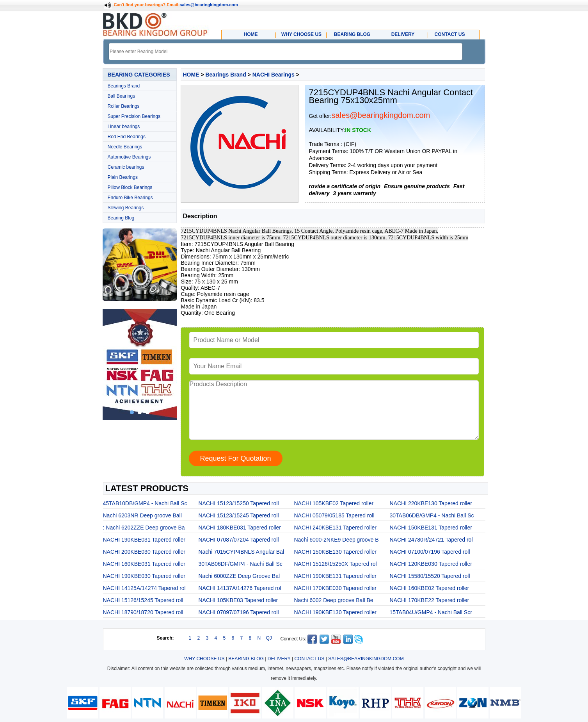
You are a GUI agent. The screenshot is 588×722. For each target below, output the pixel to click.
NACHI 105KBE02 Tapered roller (334, 503)
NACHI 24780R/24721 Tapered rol (431, 540)
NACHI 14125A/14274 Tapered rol (144, 588)
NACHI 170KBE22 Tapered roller (430, 600)
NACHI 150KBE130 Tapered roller (335, 552)
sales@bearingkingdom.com (209, 5)
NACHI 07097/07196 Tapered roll (239, 612)
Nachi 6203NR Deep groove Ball (142, 515)
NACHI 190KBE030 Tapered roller (144, 576)
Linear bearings (124, 127)
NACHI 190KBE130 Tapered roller (335, 612)
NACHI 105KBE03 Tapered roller (238, 600)
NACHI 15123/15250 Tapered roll (239, 503)
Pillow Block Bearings (130, 187)
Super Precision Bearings (134, 116)
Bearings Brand (124, 86)
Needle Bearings (125, 147)
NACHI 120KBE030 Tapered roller (431, 564)
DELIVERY (279, 659)
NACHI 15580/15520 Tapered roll (430, 576)
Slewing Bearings (126, 208)
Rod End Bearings (127, 137)
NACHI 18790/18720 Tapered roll (143, 612)
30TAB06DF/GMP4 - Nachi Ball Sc (241, 564)
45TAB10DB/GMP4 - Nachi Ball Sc (145, 503)
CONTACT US (309, 659)
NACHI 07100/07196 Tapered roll (430, 552)
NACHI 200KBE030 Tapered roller (144, 552)
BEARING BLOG (246, 659)
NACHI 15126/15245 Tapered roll (143, 600)
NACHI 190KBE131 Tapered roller (335, 576)
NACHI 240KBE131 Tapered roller (335, 528)
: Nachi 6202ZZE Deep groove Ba (144, 528)
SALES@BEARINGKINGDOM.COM (366, 659)
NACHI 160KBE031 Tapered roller (144, 564)
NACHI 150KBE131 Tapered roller (431, 528)
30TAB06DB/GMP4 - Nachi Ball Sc (432, 515)
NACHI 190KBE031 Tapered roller (144, 540)
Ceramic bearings (126, 167)
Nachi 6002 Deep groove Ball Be (334, 600)
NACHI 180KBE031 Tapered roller (240, 528)
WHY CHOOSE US (204, 659)
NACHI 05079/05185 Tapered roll (334, 515)
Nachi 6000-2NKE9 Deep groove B (337, 540)
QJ (269, 638)
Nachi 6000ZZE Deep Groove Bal (239, 576)
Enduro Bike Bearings (130, 198)
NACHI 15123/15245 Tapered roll (239, 515)
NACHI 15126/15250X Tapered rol (336, 564)
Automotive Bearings (129, 157)
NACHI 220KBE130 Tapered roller (431, 503)
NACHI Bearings (274, 75)
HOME (191, 75)
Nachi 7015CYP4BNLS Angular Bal (241, 552)
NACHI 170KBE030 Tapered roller (335, 588)
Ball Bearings (122, 96)
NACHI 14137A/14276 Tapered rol (240, 588)
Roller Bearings (124, 106)
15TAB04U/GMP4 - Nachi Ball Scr (431, 612)
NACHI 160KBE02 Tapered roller (430, 588)
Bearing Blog (121, 218)
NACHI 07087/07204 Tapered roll (239, 540)
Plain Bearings (123, 177)
